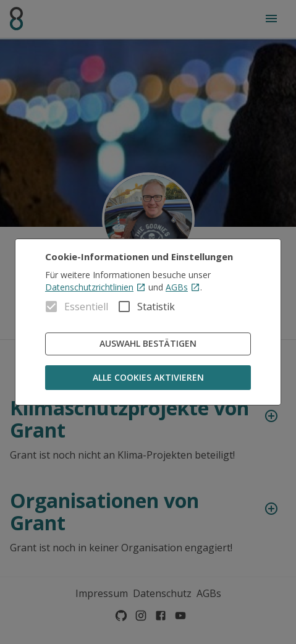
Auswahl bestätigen (148, 344)
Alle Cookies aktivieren (148, 378)
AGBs (183, 287)
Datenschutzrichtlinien (95, 287)
